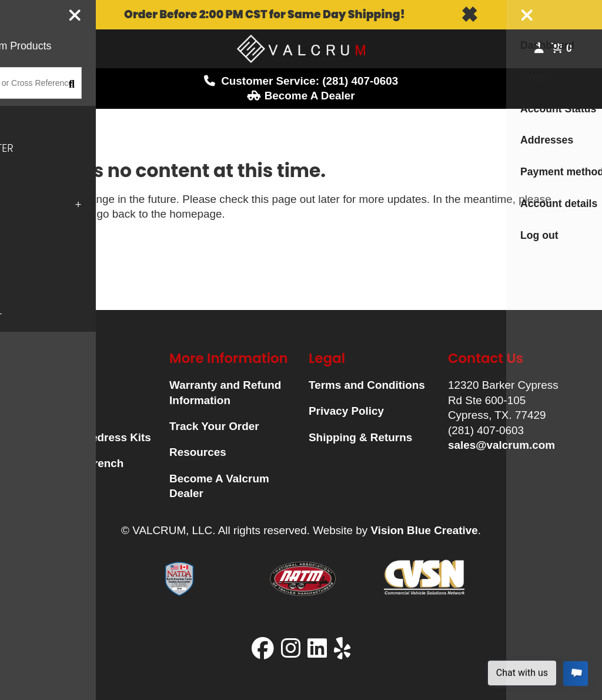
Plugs (45, 411)
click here (56, 214)
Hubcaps (53, 385)
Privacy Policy (346, 411)
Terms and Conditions (367, 385)
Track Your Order (214, 426)
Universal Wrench (77, 463)
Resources (198, 452)
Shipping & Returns (360, 437)
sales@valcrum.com (501, 445)
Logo (301, 49)
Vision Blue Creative (424, 530)
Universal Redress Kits (91, 437)
